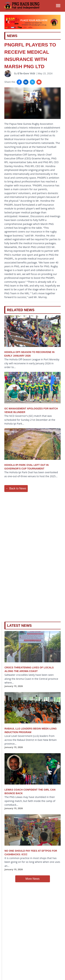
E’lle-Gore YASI (26, 73)
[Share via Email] (39, 82)
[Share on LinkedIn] (26, 82)
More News (32, 879)
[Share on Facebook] (19, 82)
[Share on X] (32, 82)
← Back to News (16, 488)
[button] (9, 22)
